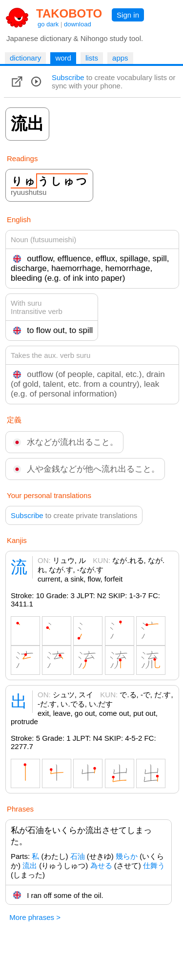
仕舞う (154, 865)
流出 (30, 865)
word (63, 58)
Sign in (128, 15)
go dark (48, 24)
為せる (101, 865)
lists (92, 58)
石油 (78, 856)
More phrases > (35, 917)
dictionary (25, 58)
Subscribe (68, 77)
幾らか (127, 856)
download (78, 24)
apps (120, 58)
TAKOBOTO (69, 13)
